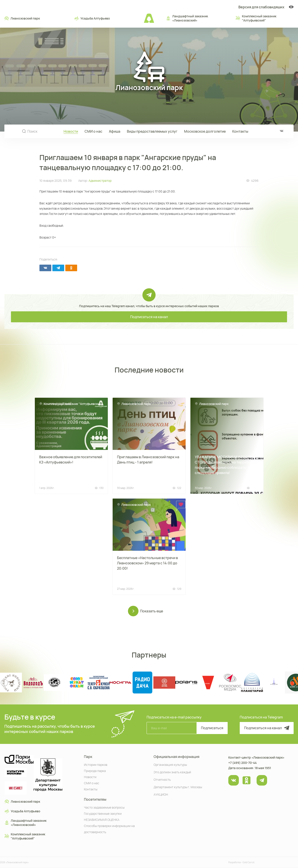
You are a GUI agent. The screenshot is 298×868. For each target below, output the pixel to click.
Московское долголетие (205, 131)
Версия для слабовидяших (266, 7)
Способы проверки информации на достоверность (109, 829)
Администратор (100, 181)
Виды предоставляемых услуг (152, 131)
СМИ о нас (93, 131)
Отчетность (162, 779)
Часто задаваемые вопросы (104, 807)
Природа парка (95, 771)
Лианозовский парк (22, 18)
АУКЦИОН (161, 794)
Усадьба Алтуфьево (92, 18)
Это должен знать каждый (172, 772)
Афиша (115, 131)
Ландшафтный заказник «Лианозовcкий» (187, 18)
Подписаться (212, 728)
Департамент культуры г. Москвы (178, 787)
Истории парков (96, 764)
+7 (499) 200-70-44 (242, 763)
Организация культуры (170, 764)
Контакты (240, 131)
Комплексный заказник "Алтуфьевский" (256, 18)
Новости (71, 131)
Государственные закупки (103, 813)
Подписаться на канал (149, 317)
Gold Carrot (248, 862)
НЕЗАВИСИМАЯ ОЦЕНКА (102, 819)
